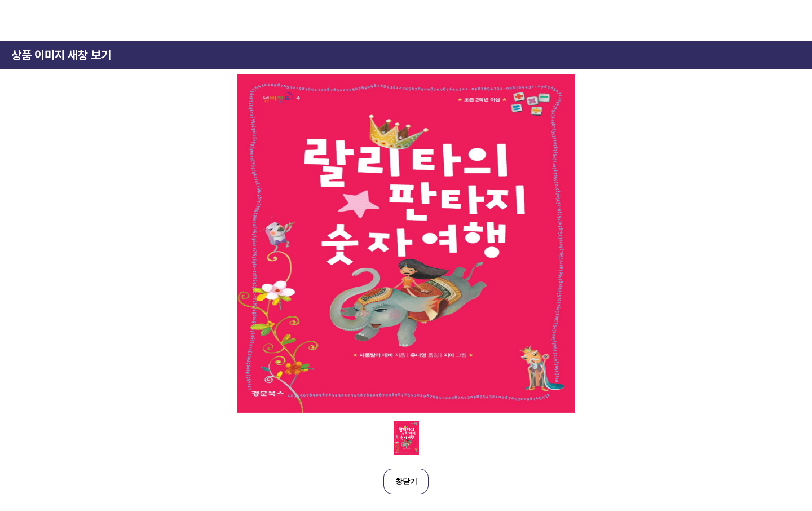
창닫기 (406, 481)
